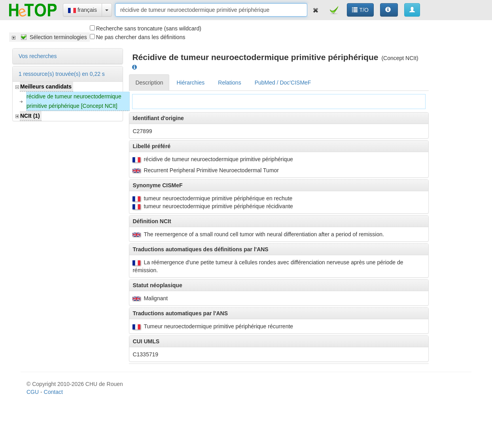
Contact (53, 392)
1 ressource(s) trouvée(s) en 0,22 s (62, 74)
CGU (33, 392)
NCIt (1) (30, 116)
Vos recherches (38, 56)
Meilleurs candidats (46, 87)
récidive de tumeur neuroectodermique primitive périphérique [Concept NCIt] (74, 101)
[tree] (49, 37)
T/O (360, 10)
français (82, 10)
